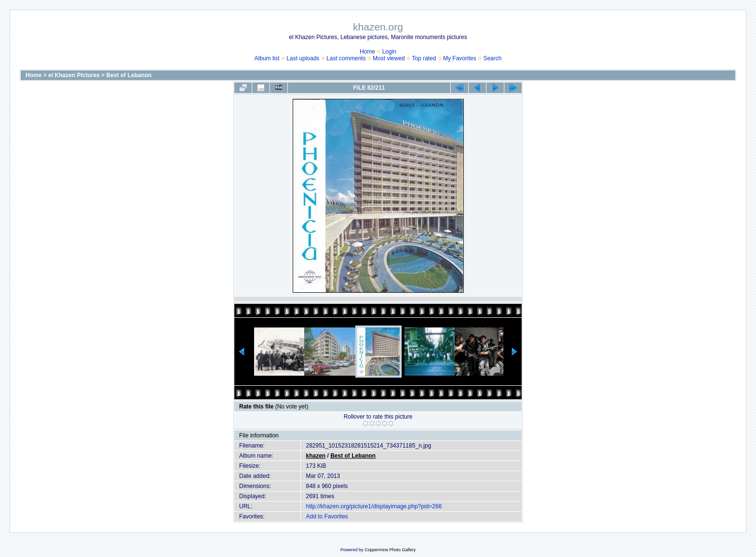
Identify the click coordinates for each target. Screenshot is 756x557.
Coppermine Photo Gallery (390, 550)
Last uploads (303, 58)
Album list (267, 58)
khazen (316, 456)
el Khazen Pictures (74, 75)
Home (367, 52)
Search (492, 58)
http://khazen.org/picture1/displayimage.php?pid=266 (374, 506)
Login (389, 52)
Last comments (346, 58)
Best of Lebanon (129, 75)
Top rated (424, 58)
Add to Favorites (327, 516)
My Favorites (460, 58)
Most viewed (389, 58)
